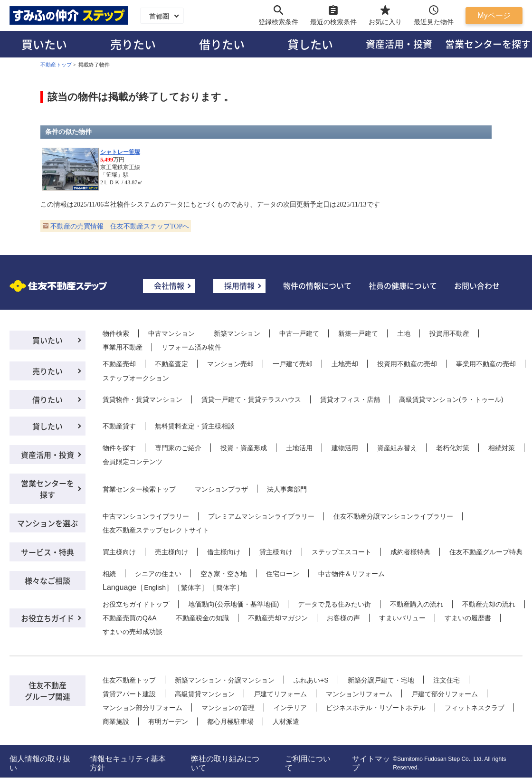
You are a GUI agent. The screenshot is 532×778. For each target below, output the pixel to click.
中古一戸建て (299, 333)
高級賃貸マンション (205, 694)
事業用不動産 (123, 347)
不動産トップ (56, 65)
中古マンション (171, 333)
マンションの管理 (228, 708)
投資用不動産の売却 (407, 364)
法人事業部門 (287, 489)
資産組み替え (397, 448)
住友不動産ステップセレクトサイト (156, 530)
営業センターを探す (47, 489)
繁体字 (191, 588)
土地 (404, 333)
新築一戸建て (358, 333)
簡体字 (226, 588)
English (155, 588)
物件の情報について (317, 285)
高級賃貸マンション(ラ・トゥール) (451, 399)
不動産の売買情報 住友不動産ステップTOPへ (120, 226)
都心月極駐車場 (230, 721)
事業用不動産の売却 (486, 364)
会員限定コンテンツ (133, 462)
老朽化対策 (453, 448)
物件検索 (116, 333)
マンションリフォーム (359, 694)
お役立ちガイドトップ (136, 604)
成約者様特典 (410, 552)
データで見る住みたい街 (334, 604)
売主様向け (171, 552)
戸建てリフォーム (280, 694)
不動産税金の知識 (202, 618)
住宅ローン (283, 574)
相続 (109, 574)
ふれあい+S (311, 680)
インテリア (290, 708)
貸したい (310, 44)
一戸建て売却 (293, 364)
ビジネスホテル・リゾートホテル (376, 708)
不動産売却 (119, 364)
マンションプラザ (221, 489)
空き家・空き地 (224, 574)
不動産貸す (119, 426)
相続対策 (502, 448)
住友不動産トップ (129, 680)
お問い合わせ (477, 285)
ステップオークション (136, 378)
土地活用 (299, 448)
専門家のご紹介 (178, 448)
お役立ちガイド (47, 618)
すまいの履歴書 (468, 618)
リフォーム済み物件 (191, 347)
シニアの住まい (158, 574)
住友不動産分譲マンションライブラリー (393, 516)
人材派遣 (286, 721)
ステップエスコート (342, 552)
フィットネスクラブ (475, 708)
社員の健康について (403, 285)
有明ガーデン (168, 721)
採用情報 (239, 285)
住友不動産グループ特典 (486, 552)
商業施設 (116, 721)
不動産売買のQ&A (130, 618)
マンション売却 (230, 364)
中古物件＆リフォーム (351, 574)
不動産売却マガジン (278, 618)
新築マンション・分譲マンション (225, 680)
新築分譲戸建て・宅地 (381, 680)
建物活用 (345, 448)
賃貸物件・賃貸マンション (142, 399)
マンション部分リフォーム (142, 708)
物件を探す (119, 448)
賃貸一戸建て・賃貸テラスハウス (251, 399)
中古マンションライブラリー (146, 516)
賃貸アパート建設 (129, 694)
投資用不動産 (449, 333)
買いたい (44, 44)
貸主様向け (276, 552)
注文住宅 (446, 680)
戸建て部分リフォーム (445, 694)
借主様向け (224, 552)
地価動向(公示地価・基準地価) (233, 604)
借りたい (222, 44)
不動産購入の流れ (417, 604)
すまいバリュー (402, 618)
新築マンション (237, 333)
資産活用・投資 (399, 44)
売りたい (133, 44)
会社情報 (169, 285)
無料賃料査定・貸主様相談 (195, 426)
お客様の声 (343, 618)
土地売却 (345, 364)
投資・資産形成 (244, 448)
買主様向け (119, 552)
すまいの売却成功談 (133, 632)
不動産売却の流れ (489, 604)
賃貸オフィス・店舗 (350, 399)
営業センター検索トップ (139, 489)
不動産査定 (171, 364)
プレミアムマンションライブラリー (261, 516)
